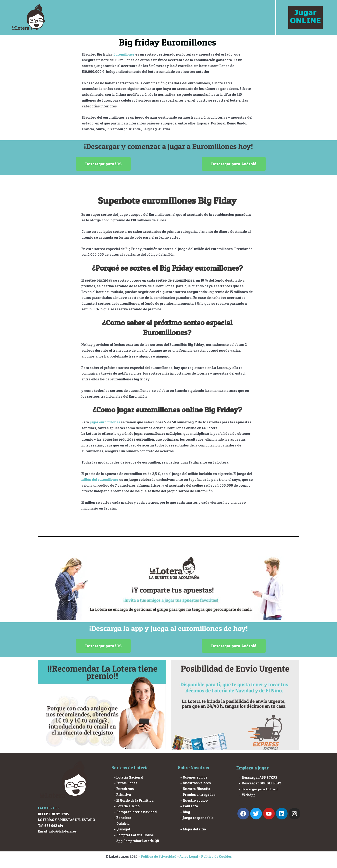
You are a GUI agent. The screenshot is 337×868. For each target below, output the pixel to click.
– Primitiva (123, 795)
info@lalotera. (61, 831)
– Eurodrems (124, 789)
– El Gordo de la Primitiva (134, 800)
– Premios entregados (198, 795)
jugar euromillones (105, 422)
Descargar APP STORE (260, 778)
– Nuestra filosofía (195, 789)
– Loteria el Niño (127, 806)
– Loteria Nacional (129, 777)
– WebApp (247, 795)
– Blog (185, 812)
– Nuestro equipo (194, 800)
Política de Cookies (217, 856)
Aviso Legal (189, 856)
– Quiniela (122, 824)
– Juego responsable (197, 818)
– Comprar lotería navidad (135, 812)
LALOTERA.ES (49, 808)
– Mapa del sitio (193, 829)
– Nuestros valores (196, 783)
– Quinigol (122, 829)
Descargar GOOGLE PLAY (262, 783)
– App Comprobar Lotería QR (137, 841)
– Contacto (189, 806)
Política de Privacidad (158, 856)
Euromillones (124, 54)
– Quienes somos (194, 777)
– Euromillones (126, 783)
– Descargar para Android (258, 789)
